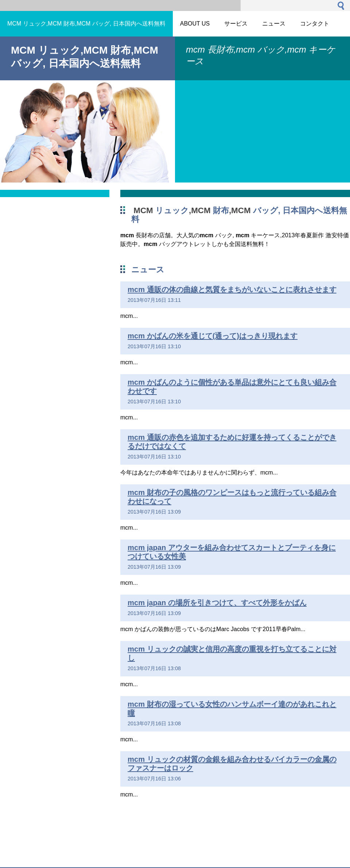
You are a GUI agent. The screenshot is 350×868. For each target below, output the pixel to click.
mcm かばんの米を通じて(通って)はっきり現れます (213, 336)
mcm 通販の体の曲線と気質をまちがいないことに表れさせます (232, 289)
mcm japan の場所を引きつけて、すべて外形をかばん (217, 603)
